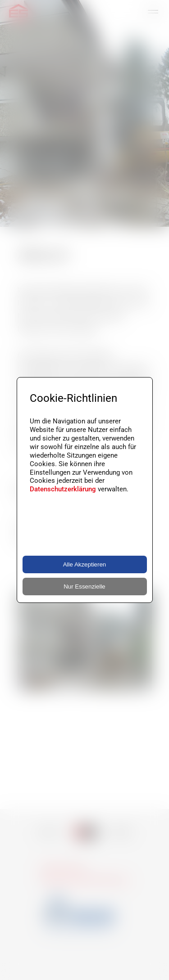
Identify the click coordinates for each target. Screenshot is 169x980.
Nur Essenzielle (84, 587)
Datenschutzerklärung (63, 489)
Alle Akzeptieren (85, 564)
